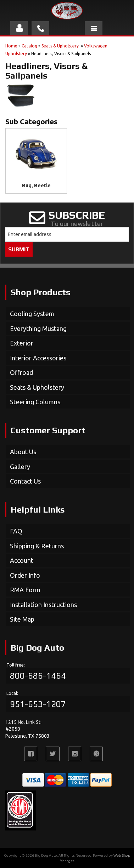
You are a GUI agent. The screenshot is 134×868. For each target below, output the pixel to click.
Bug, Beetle (36, 185)
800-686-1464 (38, 676)
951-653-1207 (38, 704)
